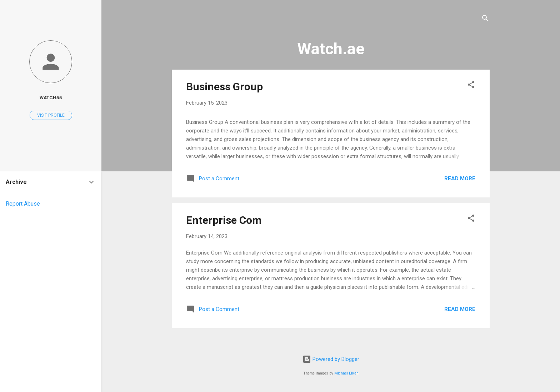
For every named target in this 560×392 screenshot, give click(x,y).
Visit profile (51, 115)
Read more (460, 179)
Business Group (224, 87)
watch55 (51, 97)
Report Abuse (23, 204)
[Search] (485, 19)
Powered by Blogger (331, 359)
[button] (471, 86)
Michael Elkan (346, 373)
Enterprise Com (224, 220)
